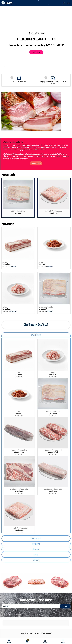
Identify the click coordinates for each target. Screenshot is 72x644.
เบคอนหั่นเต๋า (7, 404)
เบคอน (13, 306)
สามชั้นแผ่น (14, 489)
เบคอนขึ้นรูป (6, 359)
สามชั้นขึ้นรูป (48, 489)
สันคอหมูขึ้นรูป (23, 450)
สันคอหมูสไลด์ (57, 450)
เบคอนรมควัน (21, 306)
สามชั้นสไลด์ (49, 306)
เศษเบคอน (42, 359)
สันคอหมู (14, 450)
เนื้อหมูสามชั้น (59, 306)
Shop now (36, 52)
